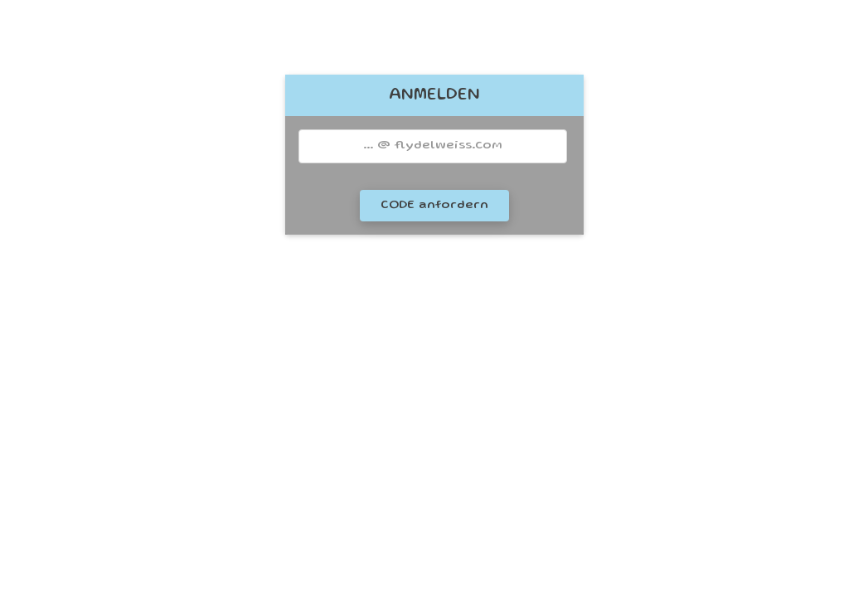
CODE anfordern (434, 206)
